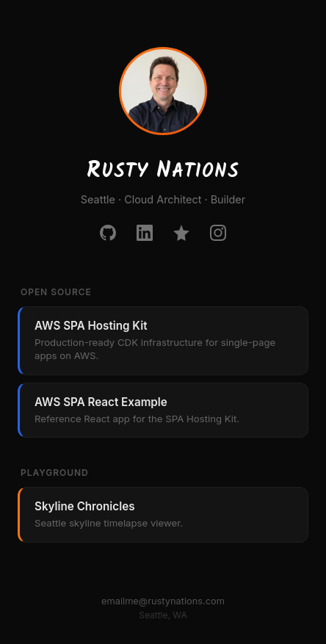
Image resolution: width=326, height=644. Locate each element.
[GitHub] (108, 233)
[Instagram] (218, 233)
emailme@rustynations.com (163, 601)
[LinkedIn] (145, 233)
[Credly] (181, 233)
